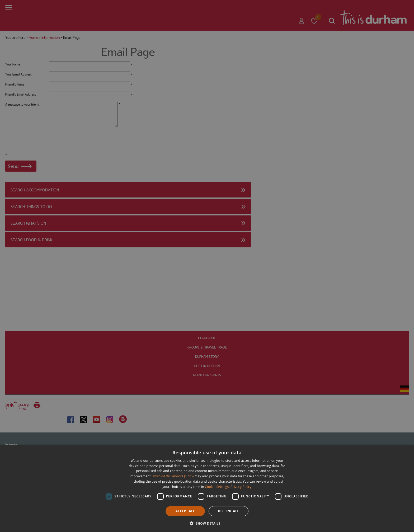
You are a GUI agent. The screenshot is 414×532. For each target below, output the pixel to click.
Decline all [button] (229, 511)
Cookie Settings (217, 487)
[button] (207, 523)
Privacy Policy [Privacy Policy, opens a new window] (241, 487)
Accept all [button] (185, 511)
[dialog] (207, 488)
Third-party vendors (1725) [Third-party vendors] (173, 476)
